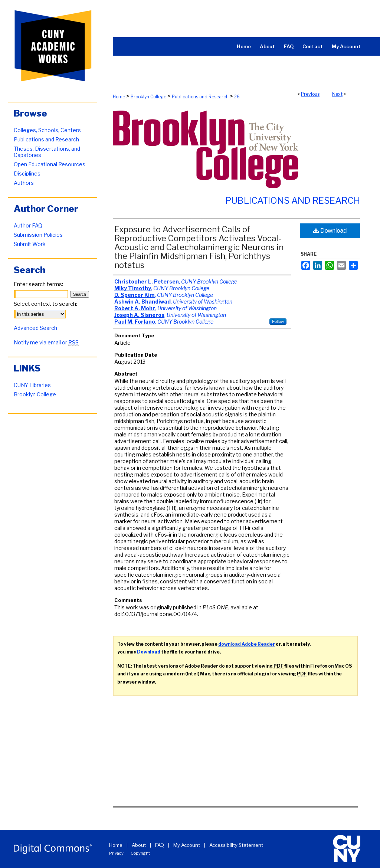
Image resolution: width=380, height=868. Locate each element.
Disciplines (27, 173)
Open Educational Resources (50, 164)
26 (237, 97)
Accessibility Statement (236, 845)
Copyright (140, 853)
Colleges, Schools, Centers (47, 130)
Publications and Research (200, 97)
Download (330, 231)
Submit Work (30, 244)
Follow (278, 321)
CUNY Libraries (32, 385)
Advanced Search (35, 328)
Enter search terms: (38, 284)
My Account (187, 845)
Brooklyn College (148, 97)
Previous (310, 94)
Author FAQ (28, 225)
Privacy (116, 853)
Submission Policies (38, 235)
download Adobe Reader (247, 644)
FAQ (160, 845)
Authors (24, 183)
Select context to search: (45, 304)
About (139, 845)
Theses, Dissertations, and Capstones (47, 152)
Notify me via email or (46, 342)
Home (119, 97)
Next (337, 94)
